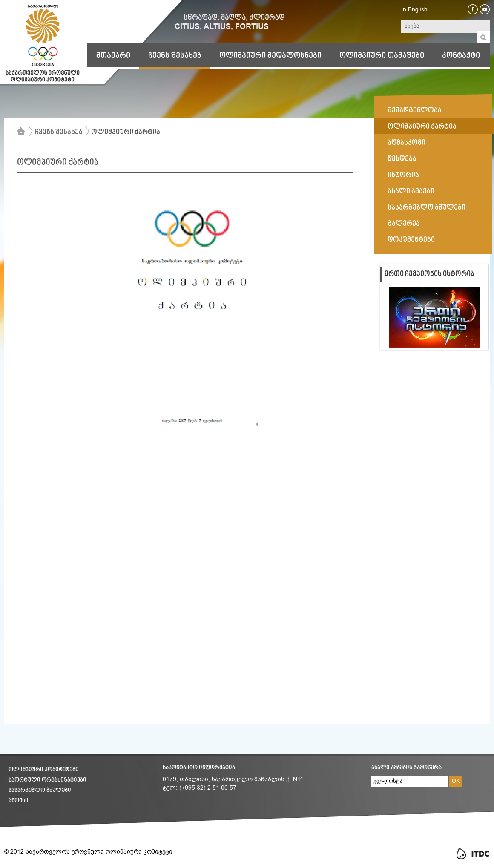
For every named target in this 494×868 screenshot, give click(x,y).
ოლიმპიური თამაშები (382, 56)
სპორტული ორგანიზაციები (47, 780)
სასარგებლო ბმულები (40, 790)
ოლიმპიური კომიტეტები (44, 770)
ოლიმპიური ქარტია (126, 132)
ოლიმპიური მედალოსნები (270, 56)
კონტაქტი (461, 56)
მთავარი (113, 56)
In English (414, 9)
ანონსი (19, 800)
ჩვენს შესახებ (175, 56)
